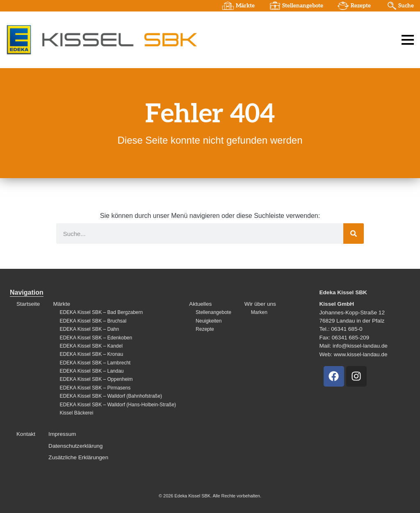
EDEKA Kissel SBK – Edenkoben (96, 338)
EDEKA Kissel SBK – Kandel (91, 346)
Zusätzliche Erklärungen (78, 457)
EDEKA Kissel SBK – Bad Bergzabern (101, 312)
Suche (406, 6)
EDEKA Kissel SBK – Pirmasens (95, 388)
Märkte (245, 6)
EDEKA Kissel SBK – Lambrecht (95, 363)
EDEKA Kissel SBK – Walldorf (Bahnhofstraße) (111, 396)
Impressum (62, 434)
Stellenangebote (303, 6)
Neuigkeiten (209, 321)
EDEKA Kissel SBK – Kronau (91, 354)
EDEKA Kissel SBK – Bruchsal (93, 321)
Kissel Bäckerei (76, 413)
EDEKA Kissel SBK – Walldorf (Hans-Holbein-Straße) (118, 405)
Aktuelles (200, 304)
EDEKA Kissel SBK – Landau (91, 371)
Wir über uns (260, 304)
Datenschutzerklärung (75, 446)
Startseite (28, 304)
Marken (259, 312)
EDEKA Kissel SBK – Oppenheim (96, 379)
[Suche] (354, 234)
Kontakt (26, 434)
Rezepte (361, 6)
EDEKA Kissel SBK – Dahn (89, 329)
